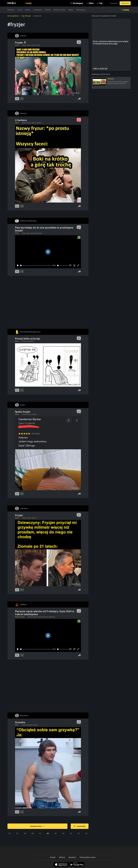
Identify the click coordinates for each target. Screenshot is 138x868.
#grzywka (29, 725)
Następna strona (37, 826)
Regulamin (72, 857)
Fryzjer (19, 515)
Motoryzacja (81, 10)
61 (86, 833)
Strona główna (13, 16)
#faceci (34, 123)
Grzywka (20, 722)
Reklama (62, 857)
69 (25, 833)
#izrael (40, 617)
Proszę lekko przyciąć (28, 339)
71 (10, 833)
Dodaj (29, 3)
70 (17, 833)
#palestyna (52, 617)
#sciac (29, 45)
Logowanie (114, 3)
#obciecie (35, 725)
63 (71, 833)
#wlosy (29, 518)
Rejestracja (125, 3)
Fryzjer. (20, 43)
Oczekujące (78, 3)
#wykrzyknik (30, 341)
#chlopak (45, 617)
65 (56, 833)
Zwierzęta (11, 10)
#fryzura (29, 123)
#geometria (39, 233)
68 (33, 833)
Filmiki (17, 233)
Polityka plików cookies (88, 857)
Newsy (71, 10)
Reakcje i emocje (60, 10)
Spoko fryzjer (23, 412)
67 (40, 833)
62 (79, 833)
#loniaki (32, 233)
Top (101, 3)
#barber (39, 123)
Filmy (91, 3)
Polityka (48, 10)
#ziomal (34, 518)
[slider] (36, 265)
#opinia (35, 414)
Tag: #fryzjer (26, 16)
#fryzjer (24, 45)
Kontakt (53, 857)
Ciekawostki (38, 10)
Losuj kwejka (80, 826)
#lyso (38, 45)
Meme (17, 123)
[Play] (18, 265)
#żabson (34, 45)
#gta (28, 233)
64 (63, 833)
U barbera (21, 120)
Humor (20, 10)
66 (48, 833)
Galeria (28, 10)
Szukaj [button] (126, 10)
